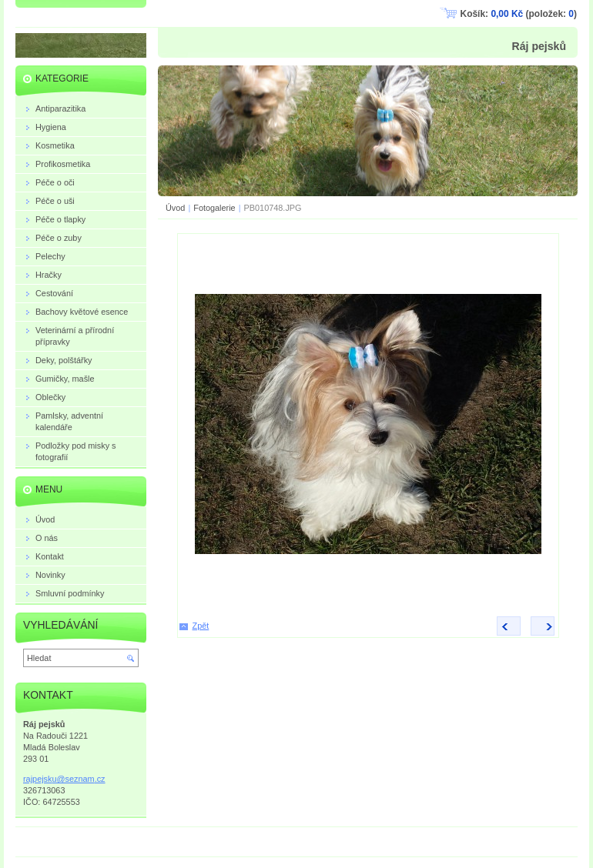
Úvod (175, 208)
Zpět (201, 626)
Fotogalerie (214, 208)
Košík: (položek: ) (519, 14)
